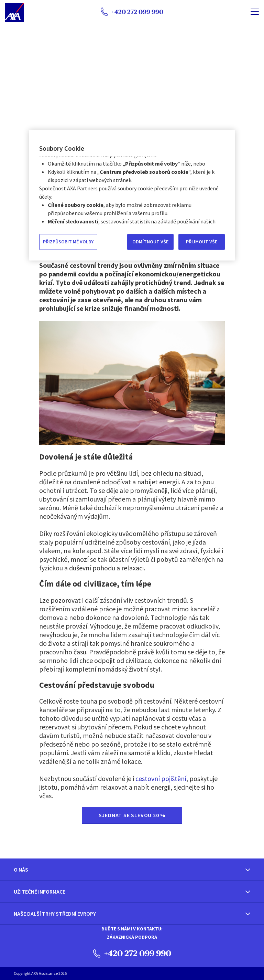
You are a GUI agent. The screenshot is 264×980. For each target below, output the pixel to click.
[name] (255, 12)
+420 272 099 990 (132, 953)
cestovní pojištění (161, 778)
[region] (132, 195)
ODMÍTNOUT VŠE (150, 242)
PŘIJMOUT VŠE (202, 242)
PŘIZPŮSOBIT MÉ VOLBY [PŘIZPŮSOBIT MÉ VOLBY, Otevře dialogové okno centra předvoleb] (68, 242)
